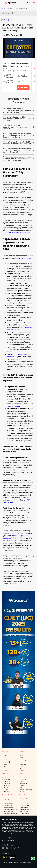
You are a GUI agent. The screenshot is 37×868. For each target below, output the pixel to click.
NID (4, 766)
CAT (5, 768)
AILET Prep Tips (24, 801)
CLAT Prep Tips (24, 799)
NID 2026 (6, 786)
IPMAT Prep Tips (25, 803)
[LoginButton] (34, 3)
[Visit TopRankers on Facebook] (7, 849)
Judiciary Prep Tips (26, 809)
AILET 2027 (7, 788)
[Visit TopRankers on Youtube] (3, 849)
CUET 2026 (7, 782)
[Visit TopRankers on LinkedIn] (18, 849)
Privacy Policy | (18, 863)
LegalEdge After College (11, 809)
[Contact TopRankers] (28, 3)
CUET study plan (13, 406)
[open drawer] (3, 3)
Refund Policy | (26, 863)
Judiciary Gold (8, 801)
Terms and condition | (8, 863)
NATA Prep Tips (25, 805)
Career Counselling (26, 790)
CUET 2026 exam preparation (18, 233)
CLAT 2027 (7, 777)
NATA (5, 764)
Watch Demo (23, 88)
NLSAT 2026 (7, 792)
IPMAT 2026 (7, 779)
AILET (22, 758)
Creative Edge (8, 805)
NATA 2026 (7, 784)
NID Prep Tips (24, 807)
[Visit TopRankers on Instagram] (11, 849)
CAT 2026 (6, 790)
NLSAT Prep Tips (25, 813)
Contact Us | (5, 865)
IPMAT (5, 760)
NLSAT (22, 792)
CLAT (5, 756)
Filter (7, 20)
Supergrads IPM (8, 803)
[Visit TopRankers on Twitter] (15, 849)
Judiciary (6, 758)
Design (22, 786)
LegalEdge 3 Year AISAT (11, 813)
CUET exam (27, 258)
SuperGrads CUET (9, 807)
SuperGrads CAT (9, 811)
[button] (18, 13)
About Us (11, 865)
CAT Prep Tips (24, 811)
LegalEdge (7, 799)
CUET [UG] (7, 762)
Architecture (24, 784)
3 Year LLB (6, 770)
